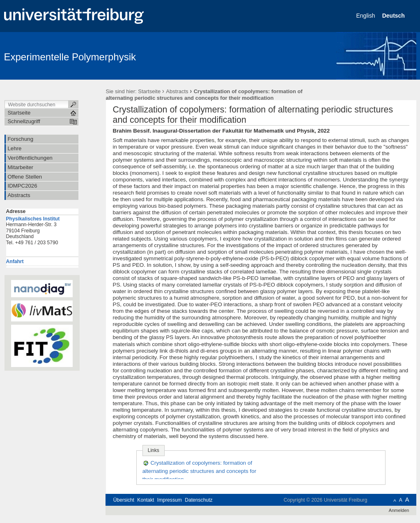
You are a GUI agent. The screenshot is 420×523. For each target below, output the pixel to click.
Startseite (149, 91)
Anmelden (399, 510)
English (367, 16)
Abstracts (177, 91)
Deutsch (394, 16)
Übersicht (124, 500)
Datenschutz (199, 500)
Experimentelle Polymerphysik (70, 57)
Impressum (170, 500)
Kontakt (146, 500)
